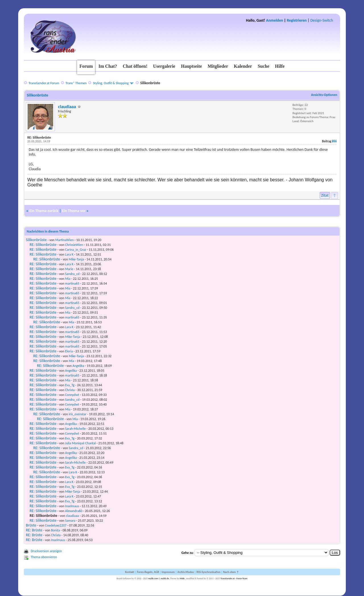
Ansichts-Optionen (324, 95)
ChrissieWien (74, 245)
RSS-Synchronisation (208, 572)
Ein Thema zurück (44, 211)
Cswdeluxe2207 (56, 525)
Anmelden (275, 20)
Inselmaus (72, 506)
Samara (70, 521)
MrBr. (182, 578)
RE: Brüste (34, 530)
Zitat (325, 195)
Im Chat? (108, 66)
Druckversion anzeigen (46, 551)
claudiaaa (67, 107)
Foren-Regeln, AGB (148, 572)
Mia (68, 279)
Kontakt (130, 572)
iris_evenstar (78, 414)
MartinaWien (64, 240)
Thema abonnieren (44, 557)
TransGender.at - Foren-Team (234, 578)
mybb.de (165, 578)
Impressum (168, 572)
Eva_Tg (70, 385)
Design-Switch (322, 20)
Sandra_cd (72, 274)
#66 (334, 141)
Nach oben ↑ (231, 572)
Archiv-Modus (186, 572)
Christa (70, 390)
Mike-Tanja (76, 259)
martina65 (72, 283)
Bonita (55, 530)
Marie (69, 269)
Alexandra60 (74, 511)
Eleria (69, 351)
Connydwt (72, 395)
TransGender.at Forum (44, 83)
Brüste (31, 525)
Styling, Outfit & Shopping (111, 83)
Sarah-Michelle (76, 429)
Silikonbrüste (36, 240)
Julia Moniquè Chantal (80, 443)
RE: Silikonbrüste (43, 245)
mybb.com (153, 578)
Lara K (69, 254)
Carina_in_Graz (76, 250)
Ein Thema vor (74, 211)
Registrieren (297, 20)
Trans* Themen (76, 83)
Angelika (78, 366)
